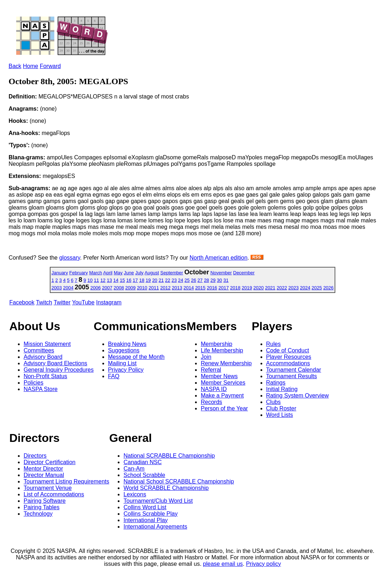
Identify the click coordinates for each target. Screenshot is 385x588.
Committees (39, 350)
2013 (177, 288)
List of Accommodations (54, 494)
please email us (223, 564)
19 (148, 280)
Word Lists (280, 415)
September (172, 273)
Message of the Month (136, 357)
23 (174, 280)
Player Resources (289, 357)
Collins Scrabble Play (150, 514)
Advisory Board (43, 357)
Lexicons (135, 494)
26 (194, 280)
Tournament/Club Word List (158, 501)
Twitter (62, 302)
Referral (211, 370)
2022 (282, 288)
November (221, 273)
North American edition (219, 258)
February (79, 273)
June (129, 273)
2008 (119, 288)
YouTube (83, 302)
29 (213, 280)
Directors (35, 456)
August (152, 273)
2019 (247, 288)
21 (161, 280)
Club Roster (281, 408)
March (96, 273)
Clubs (274, 402)
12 (103, 280)
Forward (50, 66)
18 (142, 280)
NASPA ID (214, 389)
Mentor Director (43, 469)
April (108, 273)
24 (181, 280)
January (60, 273)
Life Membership (222, 350)
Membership (216, 344)
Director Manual (44, 475)
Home (31, 66)
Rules (274, 344)
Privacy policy (263, 564)
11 (96, 280)
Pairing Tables (42, 507)
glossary (69, 258)
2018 (235, 288)
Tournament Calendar (294, 370)
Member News (219, 376)
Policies (33, 383)
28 (206, 280)
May (118, 273)
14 (116, 280)
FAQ (114, 376)
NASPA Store (41, 389)
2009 (130, 288)
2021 (270, 288)
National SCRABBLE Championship (169, 456)
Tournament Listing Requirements (66, 481)
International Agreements (155, 527)
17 (135, 280)
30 (219, 280)
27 (200, 280)
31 (226, 280)
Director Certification (50, 462)
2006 (95, 288)
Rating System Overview (298, 396)
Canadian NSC (143, 462)
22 (167, 280)
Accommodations (288, 363)
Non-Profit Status (45, 376)
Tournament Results (292, 376)
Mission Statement (47, 344)
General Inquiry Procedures (59, 370)
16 (129, 280)
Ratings (276, 383)
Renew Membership (226, 363)
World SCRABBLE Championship (166, 488)
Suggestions (124, 350)
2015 (200, 288)
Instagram (109, 302)
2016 (212, 288)
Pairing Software (45, 501)
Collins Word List (145, 507)
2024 (305, 288)
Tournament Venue (48, 488)
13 (109, 280)
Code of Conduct (288, 350)
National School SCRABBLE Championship (179, 481)
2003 (57, 288)
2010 (142, 288)
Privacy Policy (126, 370)
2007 (107, 288)
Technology (38, 514)
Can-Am (134, 469)
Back (15, 66)
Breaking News (127, 344)
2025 (317, 288)
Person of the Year (224, 408)
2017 (223, 288)
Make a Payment (222, 396)
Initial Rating (282, 389)
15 (122, 280)
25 (187, 280)
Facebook (22, 302)
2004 (68, 288)
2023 (294, 288)
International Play (146, 520)
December (244, 273)
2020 (259, 288)
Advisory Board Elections (55, 363)
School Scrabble (144, 475)
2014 (189, 288)
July (139, 273)
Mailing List (122, 363)
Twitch (44, 302)
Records (211, 402)
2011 (154, 288)
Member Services (223, 383)
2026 (328, 288)
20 (155, 280)
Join (206, 357)
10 (90, 280)
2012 (165, 288)
